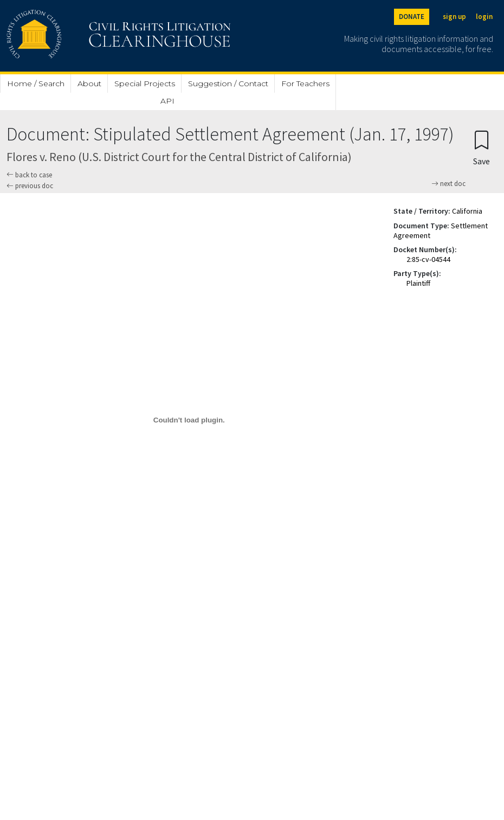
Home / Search (36, 84)
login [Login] (484, 17)
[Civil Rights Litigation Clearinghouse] (88, 36)
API (167, 101)
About (89, 84)
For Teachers (305, 84)
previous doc (30, 186)
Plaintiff (418, 283)
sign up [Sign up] (454, 17)
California (467, 211)
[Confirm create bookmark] (482, 147)
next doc (448, 184)
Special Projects (145, 84)
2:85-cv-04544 (428, 259)
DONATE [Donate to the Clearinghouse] (412, 17)
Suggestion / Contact (228, 84)
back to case (29, 175)
